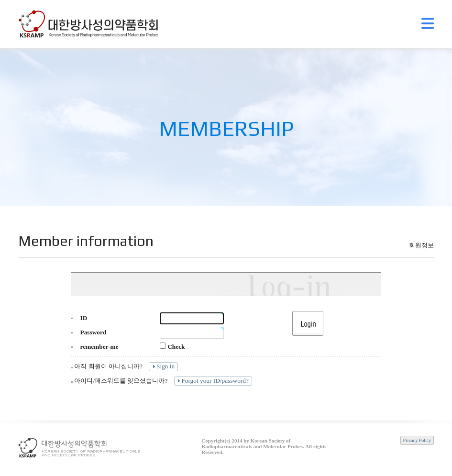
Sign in (163, 366)
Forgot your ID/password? (212, 381)
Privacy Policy (417, 440)
